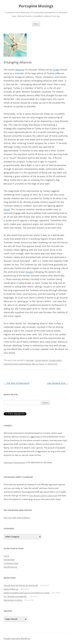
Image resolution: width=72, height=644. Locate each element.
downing (20, 70)
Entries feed (9, 560)
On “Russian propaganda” (15, 596)
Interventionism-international (17, 364)
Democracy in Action (13, 600)
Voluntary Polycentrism (14, 462)
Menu (36, 24)
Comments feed (11, 563)
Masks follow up (11, 589)
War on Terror (38, 364)
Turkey (56, 70)
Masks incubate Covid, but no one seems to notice (27, 593)
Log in (6, 556)
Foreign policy (55, 360)
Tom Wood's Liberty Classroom (43, 496)
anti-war (30, 360)
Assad (7, 209)
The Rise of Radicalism (17, 383)
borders (30, 272)
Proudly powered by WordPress (17, 638)
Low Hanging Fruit (58, 383)
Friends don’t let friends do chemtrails (21, 585)
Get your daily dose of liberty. (17, 518)
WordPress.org (10, 567)
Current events (41, 360)
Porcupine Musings (36, 6)
